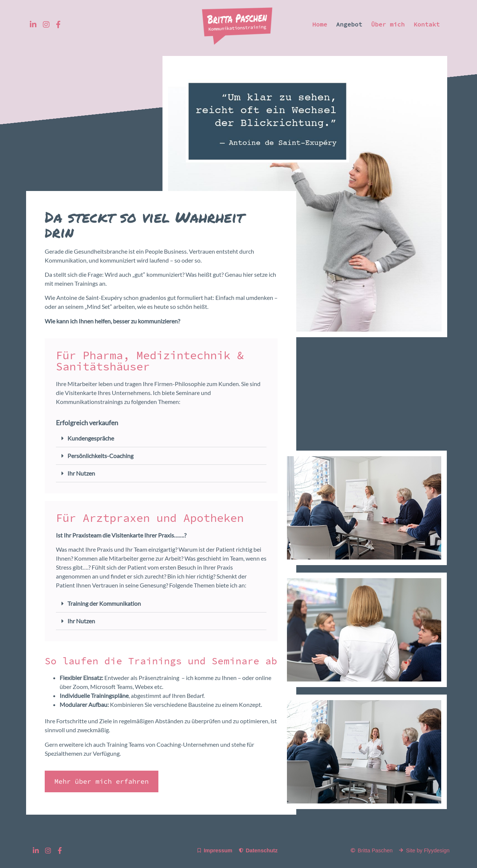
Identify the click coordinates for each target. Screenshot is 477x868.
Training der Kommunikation (104, 603)
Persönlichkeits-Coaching (100, 456)
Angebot (349, 24)
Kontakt (427, 24)
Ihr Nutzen (81, 473)
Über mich (388, 24)
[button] (161, 438)
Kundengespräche (91, 438)
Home (320, 24)
